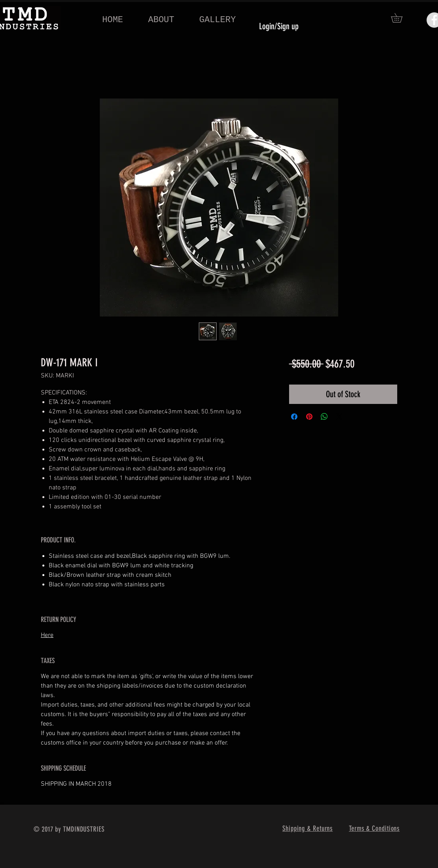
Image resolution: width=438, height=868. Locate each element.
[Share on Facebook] (294, 417)
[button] (401, 18)
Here (47, 635)
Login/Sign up (279, 26)
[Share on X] (339, 417)
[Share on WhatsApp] (324, 417)
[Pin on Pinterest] (309, 417)
